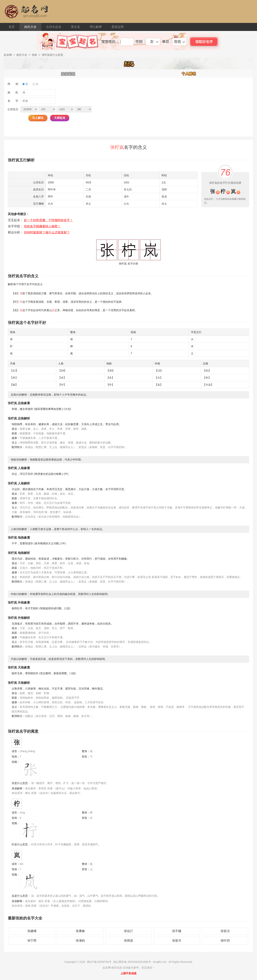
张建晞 (32, 931)
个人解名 (189, 74)
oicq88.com (160, 962)
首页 (12, 27)
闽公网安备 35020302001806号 (132, 962)
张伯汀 (128, 931)
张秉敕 (80, 931)
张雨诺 (128, 941)
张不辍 (177, 931)
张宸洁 (225, 931)
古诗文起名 (54, 27)
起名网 (8, 55)
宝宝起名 (68, 74)
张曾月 (177, 941)
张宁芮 (32, 941)
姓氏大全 (30, 27)
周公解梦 (96, 27)
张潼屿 (80, 941)
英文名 (76, 27)
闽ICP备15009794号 (99, 962)
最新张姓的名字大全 (25, 918)
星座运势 (118, 27)
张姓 (34, 55)
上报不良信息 (128, 973)
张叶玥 (225, 941)
